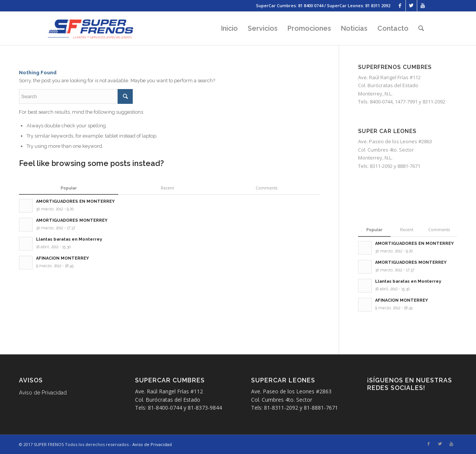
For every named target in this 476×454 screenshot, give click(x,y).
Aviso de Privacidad (43, 393)
